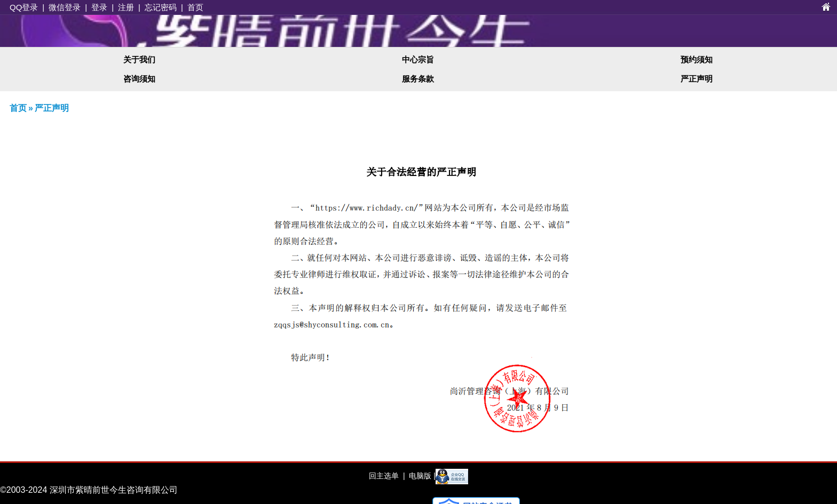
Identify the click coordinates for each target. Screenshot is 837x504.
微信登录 (65, 7)
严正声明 (697, 79)
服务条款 (418, 79)
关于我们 (139, 59)
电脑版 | (421, 476)
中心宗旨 (418, 59)
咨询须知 (139, 79)
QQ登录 (24, 7)
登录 (99, 7)
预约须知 (697, 59)
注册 (126, 7)
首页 (195, 7)
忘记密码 (161, 7)
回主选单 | (387, 476)
